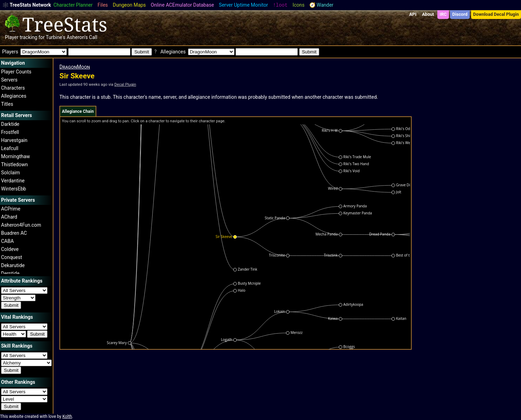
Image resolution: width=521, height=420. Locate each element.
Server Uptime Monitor (244, 5)
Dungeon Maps (129, 5)
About (428, 14)
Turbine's (56, 37)
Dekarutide (13, 265)
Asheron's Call (82, 37)
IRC (443, 14)
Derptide (10, 273)
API (413, 14)
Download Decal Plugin (496, 14)
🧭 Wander (321, 5)
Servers (9, 80)
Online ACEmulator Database (182, 5)
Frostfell (10, 132)
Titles (7, 104)
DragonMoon (75, 67)
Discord (460, 14)
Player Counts (16, 72)
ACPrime (11, 209)
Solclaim (11, 173)
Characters (13, 88)
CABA (7, 241)
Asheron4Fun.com (21, 225)
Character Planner (73, 5)
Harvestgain (14, 140)
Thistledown (14, 164)
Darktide (10, 124)
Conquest (12, 257)
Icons (298, 5)
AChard (9, 217)
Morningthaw (15, 156)
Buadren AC (14, 233)
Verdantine (13, 181)
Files (103, 5)
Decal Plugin (125, 85)
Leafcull (10, 148)
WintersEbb (14, 189)
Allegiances (14, 96)
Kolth (67, 416)
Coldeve (10, 249)
